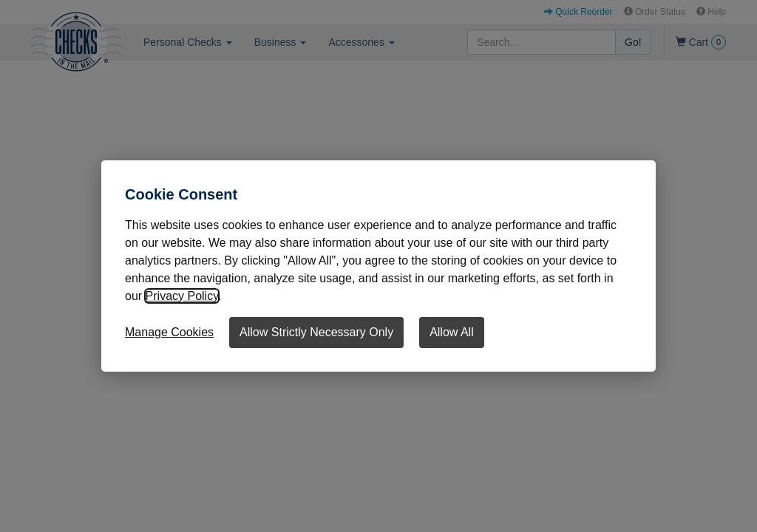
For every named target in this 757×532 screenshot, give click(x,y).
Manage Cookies (169, 332)
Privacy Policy (182, 296)
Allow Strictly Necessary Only (316, 332)
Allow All (452, 332)
